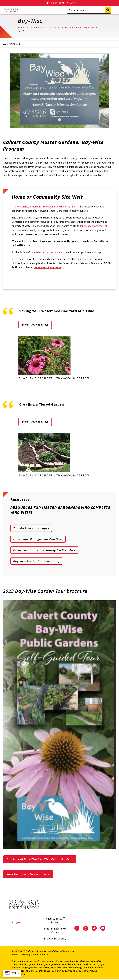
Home (21, 27)
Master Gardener (86, 27)
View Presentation (35, 325)
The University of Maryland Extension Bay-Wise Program (44, 206)
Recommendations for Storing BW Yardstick (45, 550)
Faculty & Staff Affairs (55, 921)
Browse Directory (55, 939)
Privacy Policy (40, 955)
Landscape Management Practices (38, 539)
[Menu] (115, 10)
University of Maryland (60, 3)
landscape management (94, 226)
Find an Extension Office (55, 931)
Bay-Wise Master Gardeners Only (37, 561)
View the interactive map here (29, 875)
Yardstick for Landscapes (48, 252)
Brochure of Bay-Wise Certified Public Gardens (40, 860)
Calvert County (67, 27)
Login (16, 923)
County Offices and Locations (42, 27)
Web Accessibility (21, 955)
